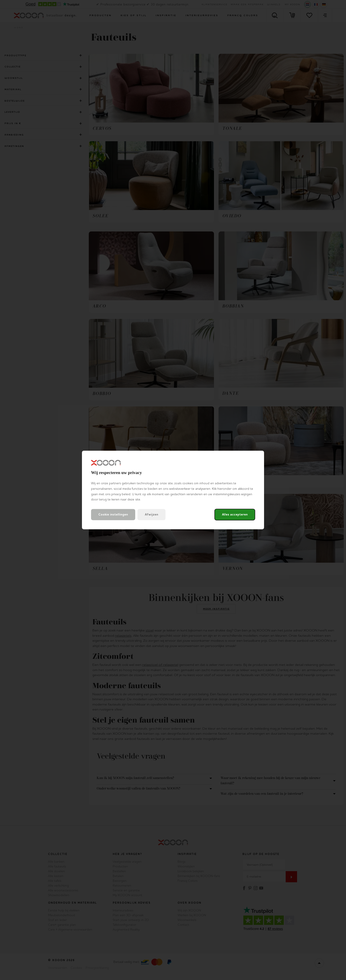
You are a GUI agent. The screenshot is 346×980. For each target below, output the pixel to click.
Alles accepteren (235, 515)
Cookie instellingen (113, 515)
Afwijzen (151, 515)
